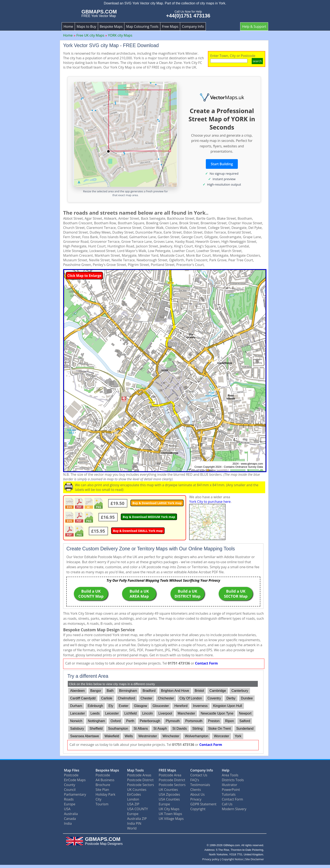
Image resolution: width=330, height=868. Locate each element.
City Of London (191, 698)
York (238, 736)
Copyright (198, 809)
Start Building (222, 164)
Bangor (96, 691)
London (133, 799)
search (257, 61)
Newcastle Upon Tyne (217, 713)
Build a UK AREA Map (139, 594)
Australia (71, 814)
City (98, 799)
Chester (146, 698)
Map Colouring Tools (142, 26)
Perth (130, 721)
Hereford (181, 706)
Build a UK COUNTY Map (91, 594)
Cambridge (218, 691)
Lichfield (131, 713)
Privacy (196, 799)
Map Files (72, 770)
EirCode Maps (75, 780)
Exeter (124, 706)
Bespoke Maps (111, 26)
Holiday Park (105, 794)
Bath (110, 691)
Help (226, 770)
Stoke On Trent (220, 729)
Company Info (193, 26)
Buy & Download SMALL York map (138, 531)
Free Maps (170, 26)
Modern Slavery (234, 809)
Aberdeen (77, 691)
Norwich (76, 721)
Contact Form (206, 663)
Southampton (118, 729)
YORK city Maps (120, 35)
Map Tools (135, 770)
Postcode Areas (139, 775)
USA (67, 809)
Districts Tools (233, 780)
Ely (111, 706)
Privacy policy (211, 859)
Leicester (112, 713)
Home (68, 26)
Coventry (214, 698)
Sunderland (245, 729)
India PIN (134, 823)
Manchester (186, 713)
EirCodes (134, 794)
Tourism (102, 804)
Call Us (227, 804)
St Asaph (160, 729)
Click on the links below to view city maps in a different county (112, 684)
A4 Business (105, 780)
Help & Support (254, 26)
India (68, 823)
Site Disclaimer (255, 859)
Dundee (247, 698)
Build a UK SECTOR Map (236, 594)
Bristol (199, 691)
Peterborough (150, 721)
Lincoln (148, 713)
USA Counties (169, 799)
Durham (76, 706)
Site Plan (102, 790)
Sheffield (96, 729)
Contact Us (199, 775)
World (132, 828)
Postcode (71, 775)
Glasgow (141, 706)
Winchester (171, 736)
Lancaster (77, 713)
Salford (245, 721)
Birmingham (128, 691)
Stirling (198, 729)
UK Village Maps (171, 819)
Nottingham (96, 721)
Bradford (149, 691)
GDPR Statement (203, 804)
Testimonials (200, 785)
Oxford (116, 721)
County (70, 785)
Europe (70, 804)
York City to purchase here (210, 502)
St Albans (141, 729)
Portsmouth (194, 721)
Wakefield (112, 736)
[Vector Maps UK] (222, 98)
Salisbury (77, 729)
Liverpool (165, 713)
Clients (196, 790)
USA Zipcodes (169, 794)
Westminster (148, 736)
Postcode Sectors (141, 785)
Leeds (95, 713)
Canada (70, 819)
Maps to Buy (86, 26)
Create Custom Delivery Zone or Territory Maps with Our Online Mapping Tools (151, 549)
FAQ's (195, 780)
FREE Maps (167, 770)
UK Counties (137, 790)
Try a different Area (88, 676)
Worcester (222, 736)
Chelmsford (126, 698)
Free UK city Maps (90, 35)
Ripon (230, 721)
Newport (245, 713)
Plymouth (173, 721)
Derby (231, 698)
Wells (129, 736)
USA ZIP (133, 804)
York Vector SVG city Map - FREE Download (111, 45)
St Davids (180, 729)
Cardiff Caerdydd (83, 698)
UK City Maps (169, 809)
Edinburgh (95, 706)
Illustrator (230, 785)
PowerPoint (231, 790)
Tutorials (229, 794)
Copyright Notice (232, 859)
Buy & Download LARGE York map (157, 503)
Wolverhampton (197, 736)
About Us (198, 794)
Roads (69, 799)
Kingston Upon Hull (228, 706)
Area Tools (230, 775)
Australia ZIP (137, 819)
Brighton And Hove (175, 691)
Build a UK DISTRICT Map (187, 594)
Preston (214, 721)
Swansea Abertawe (84, 736)
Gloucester (161, 706)
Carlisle (107, 698)
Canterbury (240, 691)
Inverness (200, 706)
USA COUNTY (138, 809)
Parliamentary (75, 794)
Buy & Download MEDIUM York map (149, 517)
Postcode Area (170, 775)
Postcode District (140, 780)
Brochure (103, 785)
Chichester (166, 698)
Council (70, 790)
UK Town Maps (170, 814)
